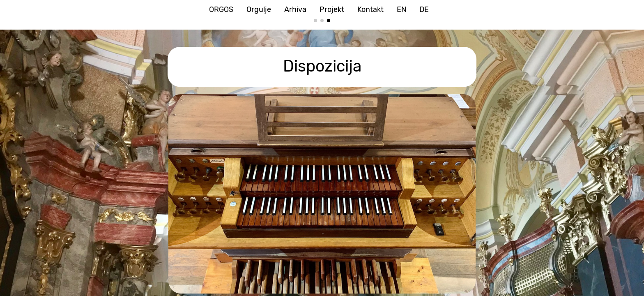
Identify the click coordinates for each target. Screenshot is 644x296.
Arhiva (295, 9)
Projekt (332, 9)
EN (401, 9)
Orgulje (259, 9)
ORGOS (221, 9)
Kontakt (370, 9)
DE (424, 9)
